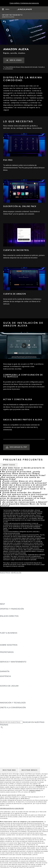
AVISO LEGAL (6, 735)
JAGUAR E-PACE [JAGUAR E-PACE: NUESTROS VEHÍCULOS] (7, 578)
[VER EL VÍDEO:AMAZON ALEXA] (14, 60)
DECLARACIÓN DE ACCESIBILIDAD (15, 747)
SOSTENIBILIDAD (8, 650)
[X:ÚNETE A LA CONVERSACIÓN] (2, 720)
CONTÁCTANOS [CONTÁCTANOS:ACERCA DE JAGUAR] (7, 693)
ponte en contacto (35, 790)
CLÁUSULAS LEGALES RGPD (13, 744)
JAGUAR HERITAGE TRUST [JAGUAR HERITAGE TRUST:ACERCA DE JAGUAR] (12, 700)
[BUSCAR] (2, 727)
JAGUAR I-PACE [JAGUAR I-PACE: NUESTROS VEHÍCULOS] (7, 580)
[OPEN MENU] (6, 9)
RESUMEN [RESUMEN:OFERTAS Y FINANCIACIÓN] (5, 611)
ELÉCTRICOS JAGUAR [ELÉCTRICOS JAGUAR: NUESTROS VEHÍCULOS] (10, 592)
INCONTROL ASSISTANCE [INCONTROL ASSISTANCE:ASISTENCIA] (11, 683)
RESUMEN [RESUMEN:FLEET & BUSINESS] (5, 635)
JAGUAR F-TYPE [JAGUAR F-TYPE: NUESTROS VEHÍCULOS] (7, 582)
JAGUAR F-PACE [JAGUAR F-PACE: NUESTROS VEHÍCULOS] (7, 575)
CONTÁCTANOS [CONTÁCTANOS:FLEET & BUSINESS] (7, 643)
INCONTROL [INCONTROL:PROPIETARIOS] (5, 657)
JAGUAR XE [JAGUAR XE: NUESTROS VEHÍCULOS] (5, 585)
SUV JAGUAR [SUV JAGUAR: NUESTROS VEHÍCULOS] (6, 590)
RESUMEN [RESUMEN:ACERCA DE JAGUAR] (5, 688)
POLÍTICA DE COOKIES (10, 740)
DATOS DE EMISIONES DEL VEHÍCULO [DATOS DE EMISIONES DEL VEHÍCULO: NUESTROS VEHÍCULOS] (17, 599)
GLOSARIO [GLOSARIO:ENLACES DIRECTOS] (5, 623)
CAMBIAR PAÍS (6, 730)
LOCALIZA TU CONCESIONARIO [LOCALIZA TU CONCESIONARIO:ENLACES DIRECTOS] (14, 621)
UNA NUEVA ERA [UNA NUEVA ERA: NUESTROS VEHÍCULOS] (7, 602)
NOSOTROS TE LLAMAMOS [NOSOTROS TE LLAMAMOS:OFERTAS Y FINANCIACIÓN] (12, 614)
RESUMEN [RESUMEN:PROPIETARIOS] (5, 655)
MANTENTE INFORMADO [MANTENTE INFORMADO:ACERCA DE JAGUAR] (11, 695)
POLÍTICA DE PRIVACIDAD (11, 737)
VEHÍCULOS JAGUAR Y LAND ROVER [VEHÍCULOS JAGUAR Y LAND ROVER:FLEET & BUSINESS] (16, 638)
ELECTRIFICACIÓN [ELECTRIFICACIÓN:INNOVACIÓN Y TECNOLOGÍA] (8, 705)
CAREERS (4, 732)
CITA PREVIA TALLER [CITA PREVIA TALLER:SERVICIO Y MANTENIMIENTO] (9, 664)
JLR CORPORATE (8, 742)
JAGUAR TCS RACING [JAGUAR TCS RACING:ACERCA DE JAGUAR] (10, 691)
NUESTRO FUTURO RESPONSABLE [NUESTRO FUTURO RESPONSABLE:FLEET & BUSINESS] (16, 640)
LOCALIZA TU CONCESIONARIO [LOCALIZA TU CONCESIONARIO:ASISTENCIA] (14, 681)
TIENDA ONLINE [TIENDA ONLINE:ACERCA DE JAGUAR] (7, 698)
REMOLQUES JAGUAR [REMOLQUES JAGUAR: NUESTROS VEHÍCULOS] (10, 594)
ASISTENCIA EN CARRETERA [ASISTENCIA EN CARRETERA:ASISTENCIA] (13, 679)
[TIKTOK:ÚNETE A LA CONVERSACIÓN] (4, 712)
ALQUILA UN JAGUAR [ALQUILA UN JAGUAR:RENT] (9, 606)
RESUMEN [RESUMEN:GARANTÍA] (5, 674)
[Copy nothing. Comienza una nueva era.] (24, 3)
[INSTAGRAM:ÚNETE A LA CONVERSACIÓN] (6, 710)
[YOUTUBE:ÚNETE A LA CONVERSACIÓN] (5, 715)
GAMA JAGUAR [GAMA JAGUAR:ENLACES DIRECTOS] (7, 618)
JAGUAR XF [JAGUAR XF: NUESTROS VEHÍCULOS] (5, 587)
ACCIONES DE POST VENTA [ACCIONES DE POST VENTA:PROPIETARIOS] (12, 659)
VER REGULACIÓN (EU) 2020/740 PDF (12, 808)
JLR (2, 647)
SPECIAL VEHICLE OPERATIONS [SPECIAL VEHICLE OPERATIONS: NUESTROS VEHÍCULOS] (14, 597)
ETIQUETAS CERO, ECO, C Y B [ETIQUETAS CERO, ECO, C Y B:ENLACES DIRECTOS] (13, 630)
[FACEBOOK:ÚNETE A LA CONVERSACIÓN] (6, 717)
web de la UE (40, 785)
